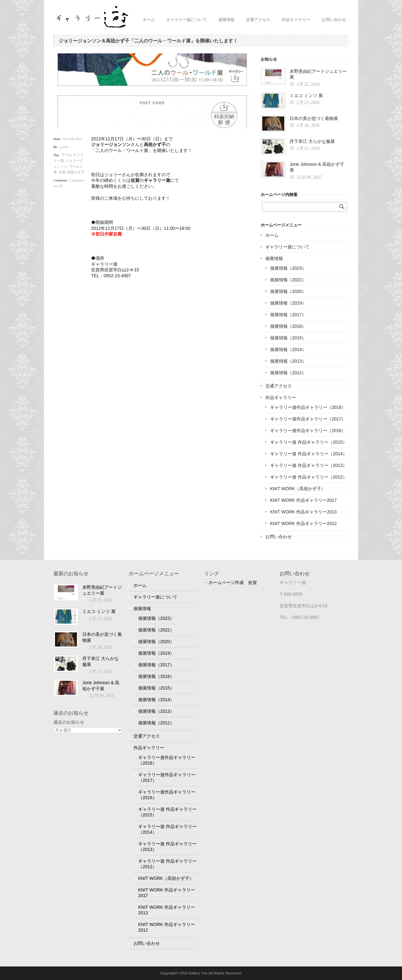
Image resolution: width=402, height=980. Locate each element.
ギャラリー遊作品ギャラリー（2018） (308, 407)
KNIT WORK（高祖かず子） (298, 489)
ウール (66, 155)
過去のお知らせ (69, 722)
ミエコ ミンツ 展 (306, 95)
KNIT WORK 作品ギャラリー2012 (303, 523)
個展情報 (226, 20)
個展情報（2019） (288, 303)
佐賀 (62, 172)
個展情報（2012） (288, 373)
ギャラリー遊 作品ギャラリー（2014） (309, 454)
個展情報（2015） (288, 338)
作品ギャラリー (296, 20)
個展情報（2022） (288, 280)
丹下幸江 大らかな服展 (312, 141)
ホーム (149, 20)
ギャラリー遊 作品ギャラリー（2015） (309, 442)
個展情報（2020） (288, 291)
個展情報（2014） (288, 349)
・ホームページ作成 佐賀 (231, 582)
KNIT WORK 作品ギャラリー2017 (303, 500)
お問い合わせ (334, 20)
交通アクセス (258, 20)
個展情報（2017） (288, 315)
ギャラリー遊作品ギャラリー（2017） (308, 419)
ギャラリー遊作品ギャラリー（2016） (308, 430)
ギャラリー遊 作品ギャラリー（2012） (309, 477)
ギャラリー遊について (187, 20)
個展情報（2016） (288, 326)
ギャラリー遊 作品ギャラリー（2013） (309, 465)
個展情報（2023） (288, 268)
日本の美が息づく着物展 (314, 118)
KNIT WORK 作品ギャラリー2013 (303, 512)
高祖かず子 (76, 172)
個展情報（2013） (288, 361)
